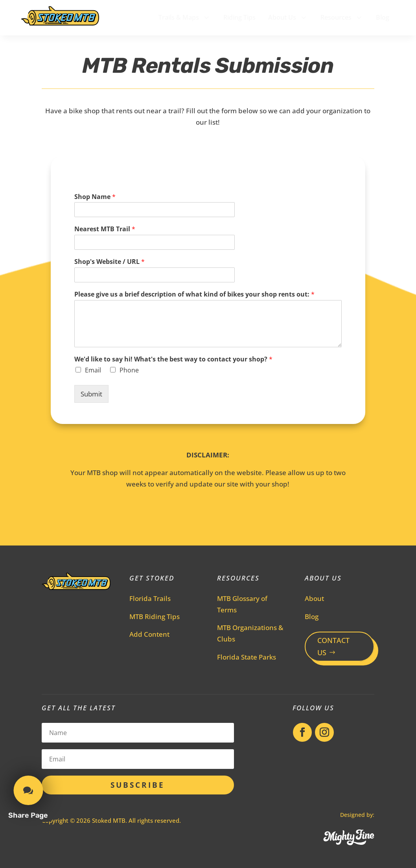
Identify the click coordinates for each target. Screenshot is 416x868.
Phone (129, 370)
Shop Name (95, 197)
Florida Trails (150, 598)
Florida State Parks (247, 657)
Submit (91, 394)
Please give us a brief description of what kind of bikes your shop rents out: (194, 294)
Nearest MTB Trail (105, 229)
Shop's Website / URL (110, 262)
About (314, 598)
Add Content (149, 634)
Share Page (28, 815)
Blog (312, 616)
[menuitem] (185, 17)
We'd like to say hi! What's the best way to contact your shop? (173, 359)
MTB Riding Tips (155, 616)
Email (93, 370)
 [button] (28, 790)
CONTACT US (333, 646)
